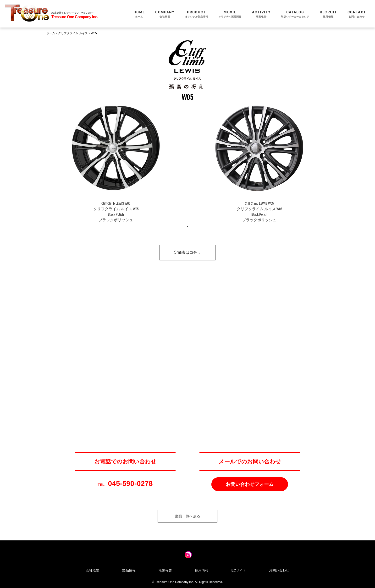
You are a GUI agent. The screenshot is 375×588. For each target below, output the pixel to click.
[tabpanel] (116, 159)
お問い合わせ (357, 14)
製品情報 (129, 570)
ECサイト (239, 570)
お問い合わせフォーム (250, 484)
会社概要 (165, 14)
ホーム (139, 14)
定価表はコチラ (187, 252)
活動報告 (261, 14)
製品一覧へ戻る (188, 516)
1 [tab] (187, 226)
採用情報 (328, 14)
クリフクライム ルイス (73, 33)
